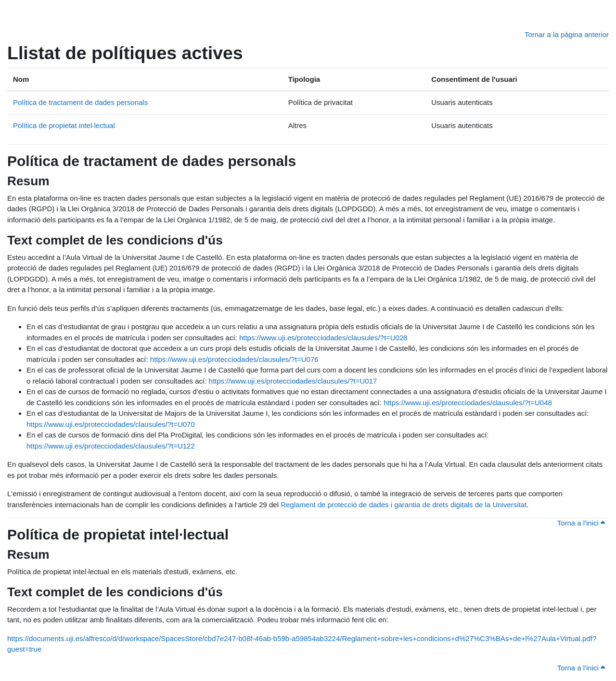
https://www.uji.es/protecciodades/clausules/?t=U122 (111, 446)
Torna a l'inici (581, 523)
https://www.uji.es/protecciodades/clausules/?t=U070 (111, 424)
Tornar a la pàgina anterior (567, 34)
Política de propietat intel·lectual (64, 125)
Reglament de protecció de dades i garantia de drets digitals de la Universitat (404, 505)
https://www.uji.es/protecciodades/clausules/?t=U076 (234, 359)
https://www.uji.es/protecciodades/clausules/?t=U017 (293, 381)
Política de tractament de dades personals (80, 102)
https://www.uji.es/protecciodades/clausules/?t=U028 (323, 338)
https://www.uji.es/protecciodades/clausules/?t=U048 (468, 403)
